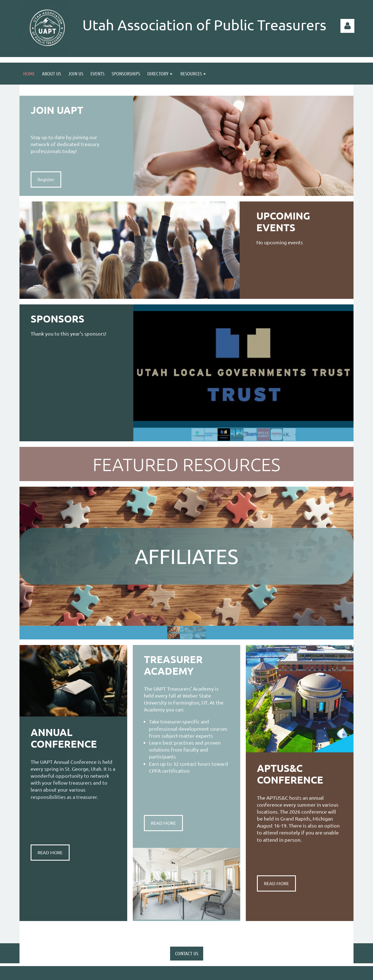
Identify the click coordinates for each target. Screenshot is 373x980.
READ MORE (50, 852)
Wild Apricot (287, 973)
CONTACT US (187, 953)
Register (46, 179)
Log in (347, 26)
